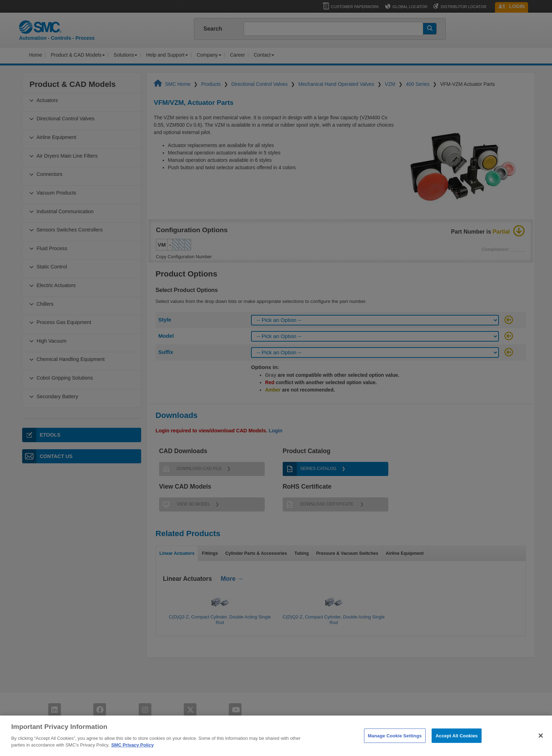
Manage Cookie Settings (395, 743)
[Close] (541, 743)
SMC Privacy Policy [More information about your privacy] (133, 752)
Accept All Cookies (457, 743)
